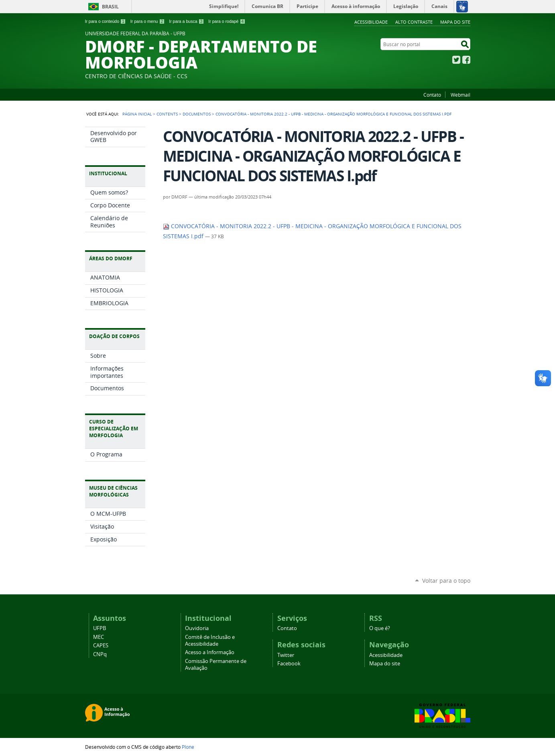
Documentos (197, 114)
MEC (99, 637)
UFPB (100, 628)
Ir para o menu (147, 21)
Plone (188, 747)
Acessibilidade (371, 22)
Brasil (110, 7)
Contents (167, 114)
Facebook (466, 60)
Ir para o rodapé (227, 21)
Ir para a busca (186, 21)
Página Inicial (137, 114)
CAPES (101, 646)
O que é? (380, 628)
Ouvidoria (197, 628)
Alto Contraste (414, 22)
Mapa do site (455, 22)
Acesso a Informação (210, 652)
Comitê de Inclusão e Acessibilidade (210, 640)
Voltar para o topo (446, 581)
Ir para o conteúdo (106, 21)
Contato (432, 95)
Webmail (460, 95)
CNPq (100, 654)
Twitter (456, 60)
